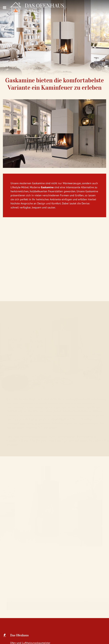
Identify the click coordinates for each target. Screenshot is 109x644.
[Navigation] (5, 8)
